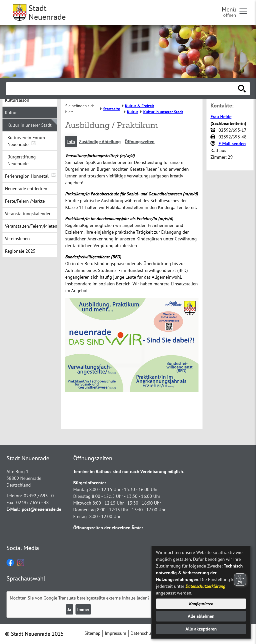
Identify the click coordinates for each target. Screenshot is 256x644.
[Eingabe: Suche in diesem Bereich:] (122, 89)
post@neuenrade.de (41, 509)
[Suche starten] (242, 89)
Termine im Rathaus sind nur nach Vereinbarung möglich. (129, 471)
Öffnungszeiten (140, 142)
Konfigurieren (201, 604)
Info (71, 142)
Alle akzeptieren (201, 629)
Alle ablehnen (201, 616)
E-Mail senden (232, 144)
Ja (69, 609)
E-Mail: (13, 509)
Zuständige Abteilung (100, 142)
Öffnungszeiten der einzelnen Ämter (108, 528)
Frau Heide (221, 117)
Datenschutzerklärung (205, 586)
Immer (83, 609)
